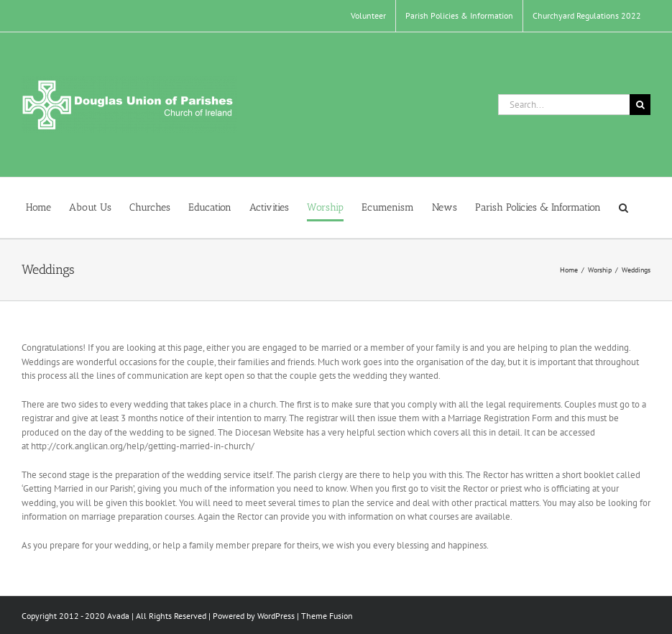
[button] (623, 208)
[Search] (640, 105)
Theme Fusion (327, 616)
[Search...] (564, 105)
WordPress (276, 616)
